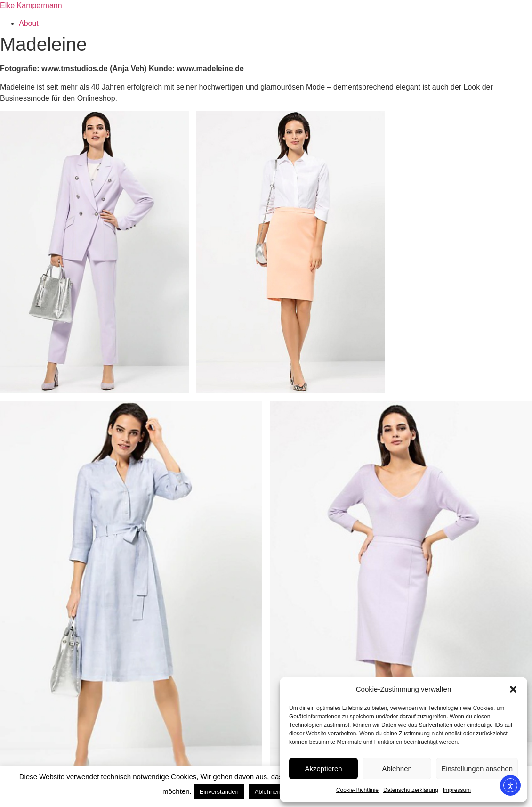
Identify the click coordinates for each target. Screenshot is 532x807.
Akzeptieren (323, 769)
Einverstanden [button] (219, 792)
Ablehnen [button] (268, 792)
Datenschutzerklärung (411, 790)
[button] (513, 689)
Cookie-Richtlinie (357, 790)
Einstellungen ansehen (477, 769)
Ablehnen (397, 769)
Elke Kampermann (31, 5)
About (29, 23)
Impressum (457, 790)
